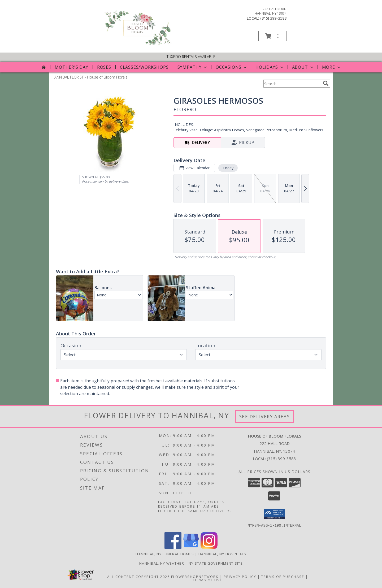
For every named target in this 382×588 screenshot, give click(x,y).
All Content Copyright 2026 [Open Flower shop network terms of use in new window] (138, 576)
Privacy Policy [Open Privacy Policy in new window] (240, 576)
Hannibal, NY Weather (162, 563)
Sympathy (193, 67)
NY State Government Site (216, 563)
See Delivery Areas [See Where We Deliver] (265, 416)
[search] (326, 83)
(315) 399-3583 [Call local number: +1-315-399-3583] (273, 18)
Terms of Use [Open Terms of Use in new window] (208, 580)
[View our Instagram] (209, 547)
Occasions (232, 67)
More (332, 67)
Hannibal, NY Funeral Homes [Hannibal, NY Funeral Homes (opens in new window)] (165, 554)
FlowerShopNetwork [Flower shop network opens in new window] (195, 576)
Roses (104, 67)
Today (228, 168)
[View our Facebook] (173, 547)
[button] (272, 36)
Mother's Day (71, 67)
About (303, 67)
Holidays (270, 67)
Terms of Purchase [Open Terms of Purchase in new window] (283, 576)
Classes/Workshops (144, 67)
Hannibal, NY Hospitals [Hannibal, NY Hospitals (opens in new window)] (222, 554)
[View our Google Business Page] (191, 547)
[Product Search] (292, 84)
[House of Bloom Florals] (138, 45)
